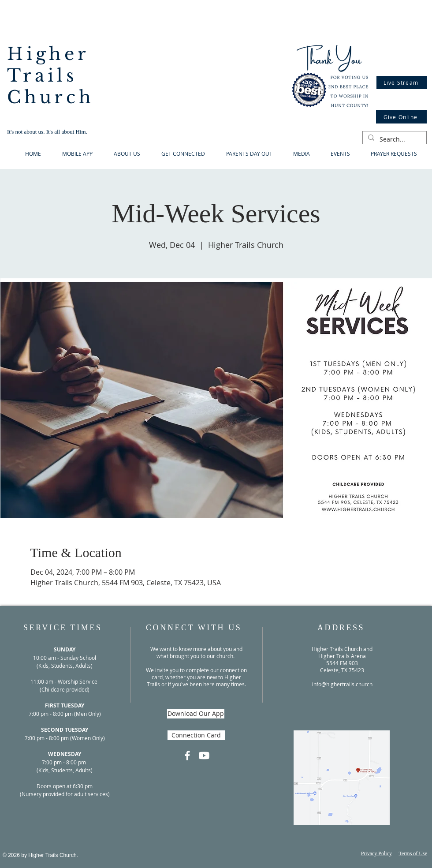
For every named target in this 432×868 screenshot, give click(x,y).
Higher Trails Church (51, 76)
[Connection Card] (196, 735)
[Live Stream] (402, 82)
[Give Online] (401, 117)
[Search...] (394, 139)
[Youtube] (204, 756)
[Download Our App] (196, 714)
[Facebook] (187, 756)
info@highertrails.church (342, 684)
